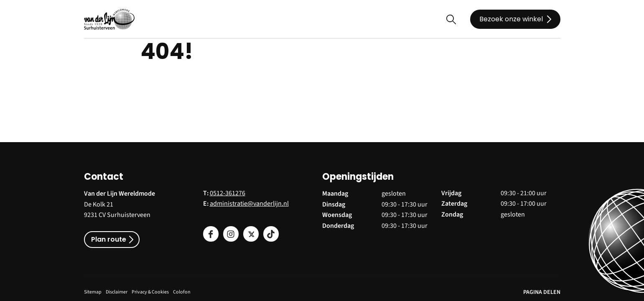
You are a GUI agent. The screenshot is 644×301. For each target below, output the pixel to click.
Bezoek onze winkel (511, 19)
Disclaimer (117, 292)
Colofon (182, 292)
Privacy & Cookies (150, 292)
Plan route (109, 239)
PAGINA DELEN (542, 292)
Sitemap (93, 292)
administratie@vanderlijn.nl (249, 204)
